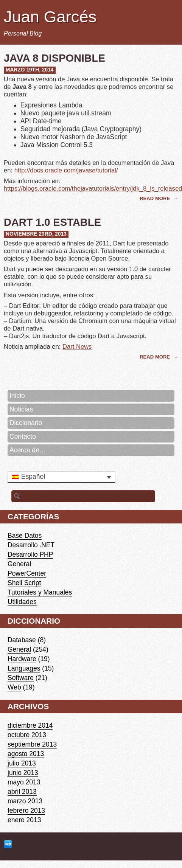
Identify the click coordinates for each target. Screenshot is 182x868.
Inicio (17, 396)
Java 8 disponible (54, 58)
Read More (156, 198)
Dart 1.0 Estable (52, 222)
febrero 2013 (26, 811)
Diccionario (26, 423)
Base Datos (25, 536)
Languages (24, 668)
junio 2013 (23, 773)
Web (14, 687)
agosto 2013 (26, 754)
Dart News (77, 347)
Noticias (21, 409)
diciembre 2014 (30, 725)
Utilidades (22, 602)
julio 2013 (22, 763)
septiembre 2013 (32, 744)
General (19, 564)
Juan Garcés (50, 17)
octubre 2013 (27, 735)
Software (21, 678)
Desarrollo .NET (31, 545)
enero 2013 (24, 820)
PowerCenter (27, 573)
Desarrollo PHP (30, 554)
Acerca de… (28, 450)
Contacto (23, 436)
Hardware (22, 659)
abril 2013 (22, 792)
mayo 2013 (24, 782)
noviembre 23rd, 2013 (36, 234)
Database (22, 640)
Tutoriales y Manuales (40, 592)
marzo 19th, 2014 (30, 70)
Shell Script (24, 583)
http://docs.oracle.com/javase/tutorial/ (66, 170)
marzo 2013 (25, 801)
